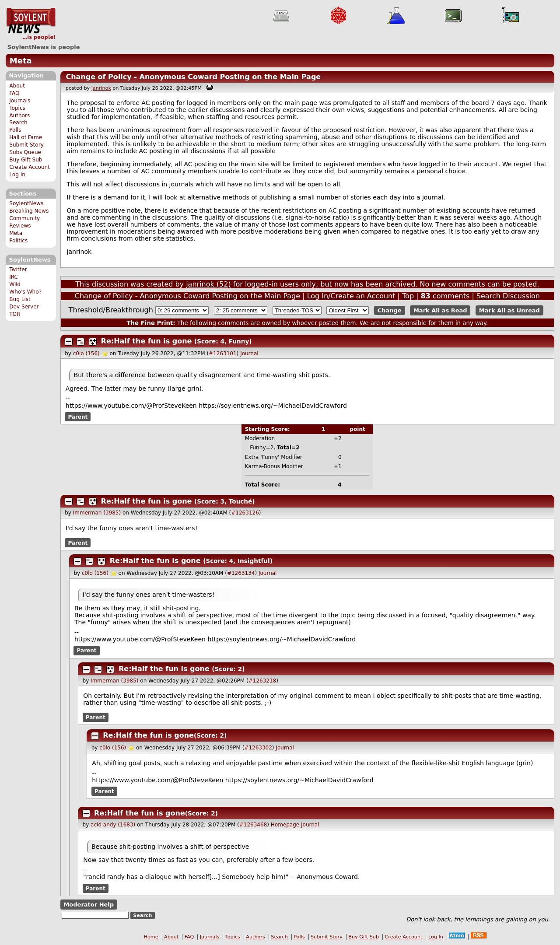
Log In (17, 175)
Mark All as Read (440, 310)
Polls (15, 130)
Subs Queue (25, 152)
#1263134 (241, 573)
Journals (20, 101)
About (17, 86)
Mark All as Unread (509, 310)
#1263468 (253, 825)
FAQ (14, 93)
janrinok (101, 88)
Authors (19, 115)
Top (408, 296)
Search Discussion (508, 296)
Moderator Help (89, 905)
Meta (21, 61)
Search (18, 122)
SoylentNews (31, 24)
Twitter (18, 269)
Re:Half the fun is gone (147, 341)
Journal (249, 353)
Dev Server (24, 307)
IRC (14, 277)
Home (151, 937)
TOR (15, 314)
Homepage (285, 825)
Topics (17, 108)
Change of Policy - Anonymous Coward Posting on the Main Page (193, 77)
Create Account (30, 167)
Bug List (20, 299)
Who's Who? (25, 292)
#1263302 (258, 748)
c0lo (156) (86, 353)
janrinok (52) (208, 284)
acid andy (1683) (113, 825)
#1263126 (245, 513)
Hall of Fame (26, 137)
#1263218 (262, 681)
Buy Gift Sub (26, 160)
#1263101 (223, 353)
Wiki (15, 284)
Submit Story (26, 145)
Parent (78, 417)
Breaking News (29, 211)
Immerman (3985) (97, 513)
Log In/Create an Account (351, 296)
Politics (18, 241)
